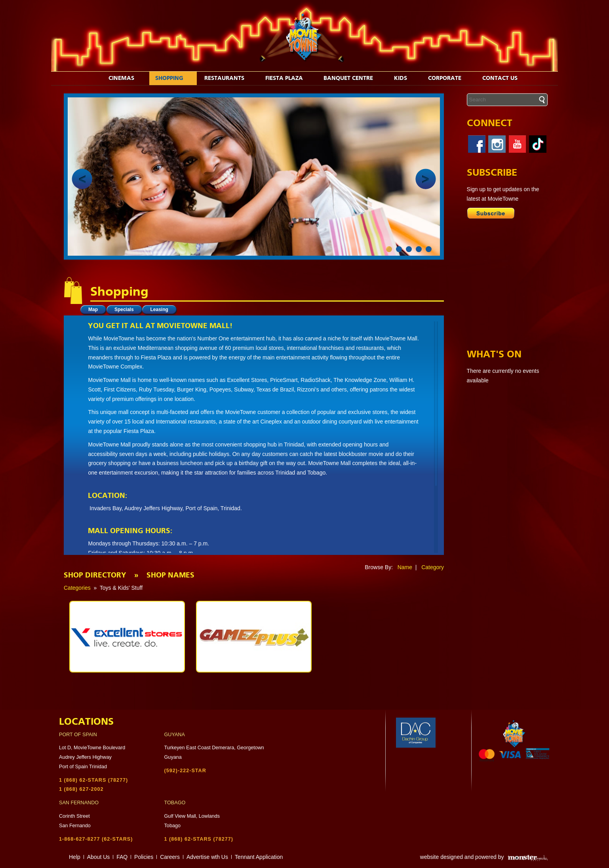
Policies (144, 857)
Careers (170, 857)
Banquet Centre (352, 78)
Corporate (449, 78)
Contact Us (504, 78)
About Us (99, 857)
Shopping (173, 78)
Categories (77, 588)
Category (433, 567)
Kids (405, 78)
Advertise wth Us (207, 857)
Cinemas (126, 78)
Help (75, 857)
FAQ (122, 857)
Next (426, 179)
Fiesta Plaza (288, 78)
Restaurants (228, 78)
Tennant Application (259, 857)
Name (405, 567)
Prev (82, 179)
